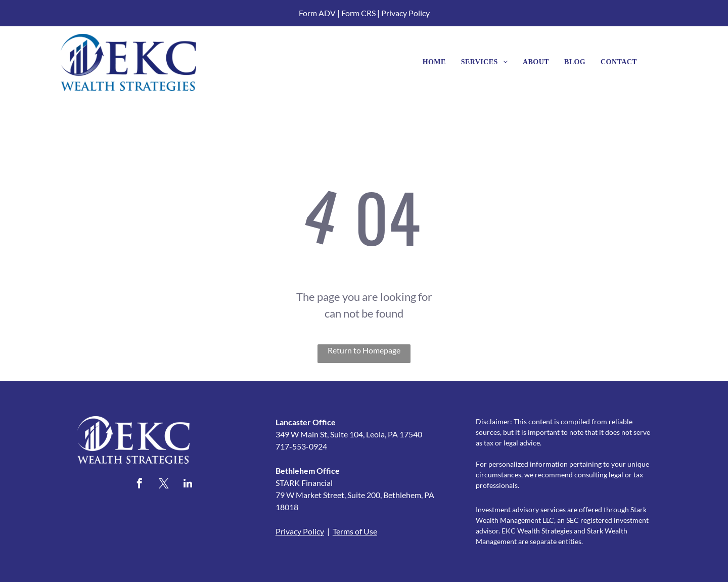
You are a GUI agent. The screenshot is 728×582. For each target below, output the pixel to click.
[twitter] (164, 485)
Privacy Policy (405, 13)
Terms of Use (355, 531)
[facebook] (140, 485)
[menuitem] (434, 62)
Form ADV (317, 13)
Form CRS (358, 13)
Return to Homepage (364, 350)
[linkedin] (188, 485)
